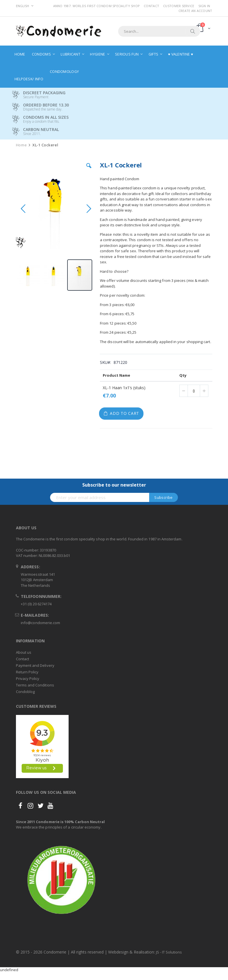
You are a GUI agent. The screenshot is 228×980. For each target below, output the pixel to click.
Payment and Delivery (35, 665)
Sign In (204, 6)
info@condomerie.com (40, 623)
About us (24, 652)
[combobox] (159, 31)
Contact (151, 6)
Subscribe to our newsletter (114, 485)
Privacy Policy (28, 678)
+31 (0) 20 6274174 (36, 604)
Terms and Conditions (35, 685)
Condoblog (25, 692)
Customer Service (179, 6)
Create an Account (195, 11)
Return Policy (27, 672)
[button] (89, 170)
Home (21, 145)
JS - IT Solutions (169, 952)
